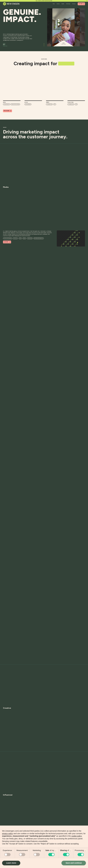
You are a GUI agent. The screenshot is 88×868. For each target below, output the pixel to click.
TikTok (20, 238)
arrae (4, 44)
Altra (4, 43)
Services (58, 4)
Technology (68, 4)
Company (74, 4)
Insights (63, 4)
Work (54, 4)
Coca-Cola (5, 46)
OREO (4, 45)
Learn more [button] (11, 863)
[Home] (11, 4)
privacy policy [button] (8, 834)
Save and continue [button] (74, 863)
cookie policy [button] (77, 836)
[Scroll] (44, 45)
